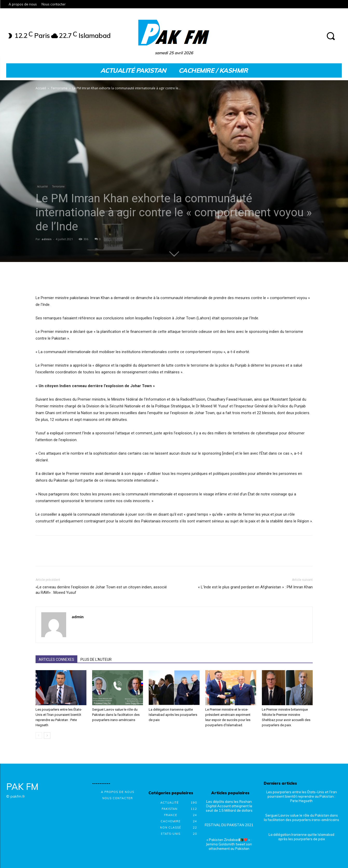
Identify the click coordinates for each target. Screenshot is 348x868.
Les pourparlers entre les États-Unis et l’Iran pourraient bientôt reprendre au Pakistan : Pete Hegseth (302, 796)
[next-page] (47, 735)
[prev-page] (39, 735)
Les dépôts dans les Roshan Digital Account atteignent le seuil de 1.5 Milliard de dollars (229, 806)
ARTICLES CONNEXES (56, 660)
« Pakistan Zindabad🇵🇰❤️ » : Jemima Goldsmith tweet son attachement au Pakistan (229, 844)
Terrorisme (59, 88)
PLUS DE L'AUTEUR (96, 660)
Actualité (42, 186)
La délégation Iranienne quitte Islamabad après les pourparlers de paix (173, 715)
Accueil (41, 88)
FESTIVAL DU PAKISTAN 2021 (229, 825)
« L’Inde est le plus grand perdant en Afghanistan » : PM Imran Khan (255, 587)
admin (47, 239)
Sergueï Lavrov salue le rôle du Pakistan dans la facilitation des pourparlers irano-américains (116, 715)
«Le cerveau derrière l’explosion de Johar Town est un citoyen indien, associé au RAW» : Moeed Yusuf (101, 590)
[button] (331, 36)
